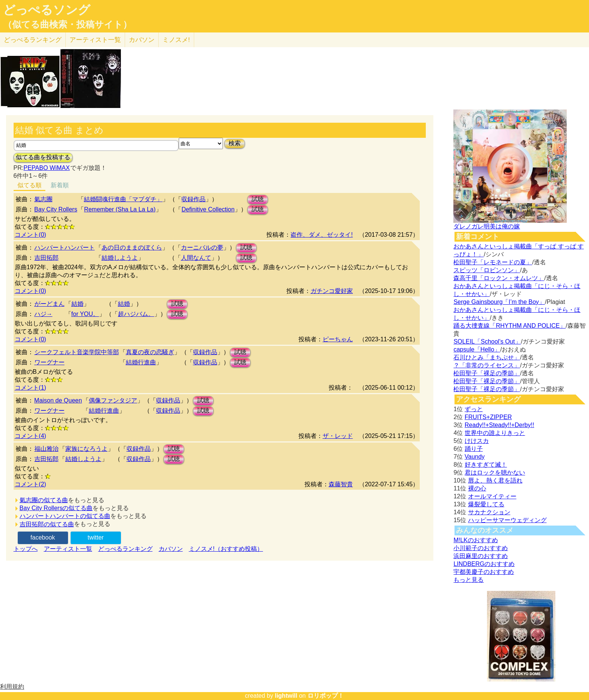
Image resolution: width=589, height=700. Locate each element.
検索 (235, 143)
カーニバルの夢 (202, 247)
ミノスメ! (176, 40)
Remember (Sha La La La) (120, 209)
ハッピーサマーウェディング (507, 520)
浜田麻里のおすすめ (481, 556)
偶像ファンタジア (113, 400)
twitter (96, 537)
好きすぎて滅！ (486, 465)
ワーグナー (49, 362)
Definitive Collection (208, 209)
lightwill (286, 696)
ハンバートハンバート (65, 247)
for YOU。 (85, 314)
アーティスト (95, 40)
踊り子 (474, 449)
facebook (43, 537)
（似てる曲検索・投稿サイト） (67, 25)
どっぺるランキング (125, 549)
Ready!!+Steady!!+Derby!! (499, 425)
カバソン (142, 40)
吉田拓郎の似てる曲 (47, 524)
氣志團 (43, 199)
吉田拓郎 (46, 258)
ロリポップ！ (326, 696)
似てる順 (29, 185)
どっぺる (33, 40)
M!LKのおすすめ (475, 540)
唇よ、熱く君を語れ (495, 480)
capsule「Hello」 (477, 349)
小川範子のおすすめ (481, 548)
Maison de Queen (58, 400)
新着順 (60, 185)
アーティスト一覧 (68, 549)
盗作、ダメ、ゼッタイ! (322, 235)
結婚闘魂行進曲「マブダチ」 (123, 199)
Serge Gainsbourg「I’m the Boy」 (499, 302)
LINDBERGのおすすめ (484, 564)
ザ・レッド (338, 436)
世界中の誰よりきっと (495, 433)
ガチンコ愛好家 (332, 291)
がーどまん (49, 304)
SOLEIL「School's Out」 (487, 342)
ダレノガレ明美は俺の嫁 (487, 226)
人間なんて (196, 258)
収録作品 (193, 199)
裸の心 (477, 488)
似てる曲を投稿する (43, 157)
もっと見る (468, 580)
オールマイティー (492, 496)
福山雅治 (46, 449)
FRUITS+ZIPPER (488, 417)
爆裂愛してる (486, 504)
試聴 (258, 199)
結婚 (77, 304)
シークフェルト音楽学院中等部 (77, 352)
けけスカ (477, 441)
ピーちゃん (338, 339)
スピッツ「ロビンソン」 (487, 270)
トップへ (26, 549)
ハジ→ (43, 314)
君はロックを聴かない (495, 473)
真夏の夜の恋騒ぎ (150, 352)
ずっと (474, 409)
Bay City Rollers (56, 209)
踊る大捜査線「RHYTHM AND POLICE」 (509, 326)
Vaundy (475, 457)
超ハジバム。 (136, 314)
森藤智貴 (341, 484)
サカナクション (489, 512)
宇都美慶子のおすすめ (484, 572)
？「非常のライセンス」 (487, 365)
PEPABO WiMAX (46, 168)
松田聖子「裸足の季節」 (487, 373)
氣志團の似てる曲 (44, 500)
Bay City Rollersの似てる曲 (56, 508)
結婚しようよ (120, 258)
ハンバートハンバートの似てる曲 (65, 516)
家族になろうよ (87, 449)
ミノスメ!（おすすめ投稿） (226, 549)
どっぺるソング (47, 10)
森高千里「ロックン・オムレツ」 (499, 278)
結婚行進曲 (141, 362)
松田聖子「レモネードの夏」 (493, 262)
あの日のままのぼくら (132, 247)
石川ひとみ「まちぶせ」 (487, 357)
